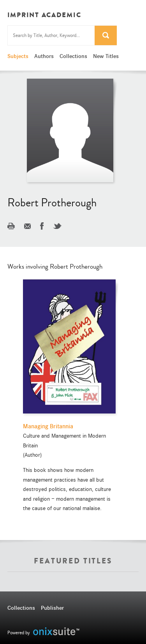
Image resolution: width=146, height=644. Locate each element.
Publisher (52, 608)
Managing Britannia (48, 426)
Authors (44, 56)
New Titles (106, 56)
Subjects (18, 56)
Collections (73, 56)
